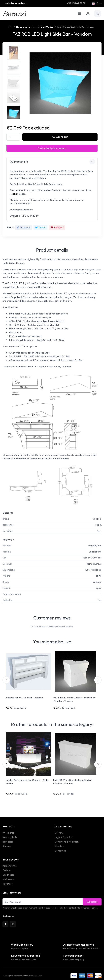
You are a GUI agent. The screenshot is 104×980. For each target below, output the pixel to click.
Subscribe (92, 902)
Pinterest (57, 227)
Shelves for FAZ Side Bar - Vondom (25, 698)
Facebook (24, 227)
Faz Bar (14, 194)
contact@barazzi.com (15, 3)
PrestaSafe (36, 976)
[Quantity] (13, 137)
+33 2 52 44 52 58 (76, 3)
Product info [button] (52, 162)
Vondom (97, 519)
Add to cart (60, 137)
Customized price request (52, 148)
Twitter (40, 227)
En (96, 3)
